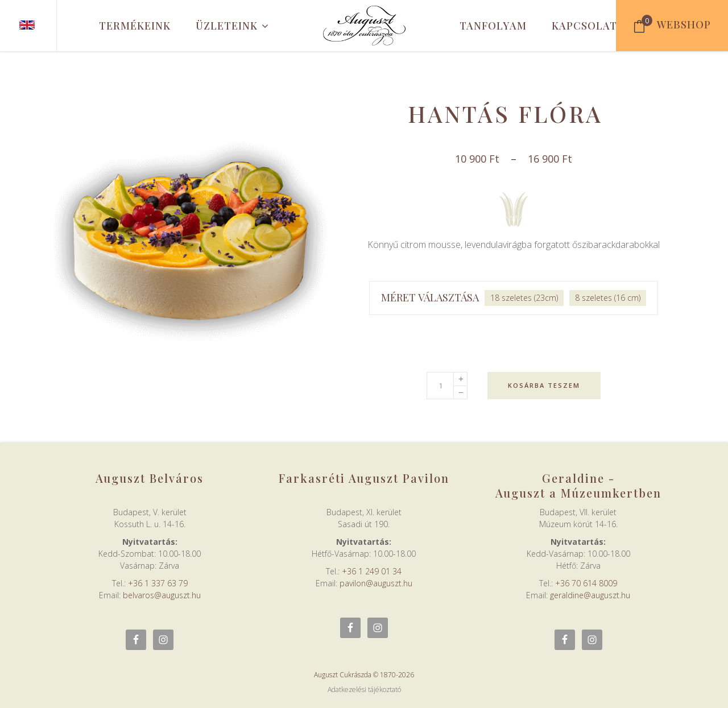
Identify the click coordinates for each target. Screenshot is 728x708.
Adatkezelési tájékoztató (364, 690)
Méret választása (430, 297)
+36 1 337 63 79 (158, 583)
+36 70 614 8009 (586, 583)
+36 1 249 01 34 (372, 571)
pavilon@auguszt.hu (376, 583)
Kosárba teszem (544, 385)
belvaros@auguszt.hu (162, 595)
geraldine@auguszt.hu (590, 595)
